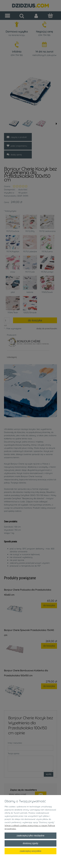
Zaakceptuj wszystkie (31, 851)
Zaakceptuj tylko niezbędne (30, 836)
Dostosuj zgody (30, 843)
